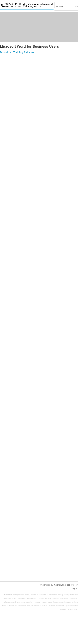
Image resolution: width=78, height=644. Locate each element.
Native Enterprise (62, 585)
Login (75, 589)
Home (60, 6)
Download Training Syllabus (17, 52)
